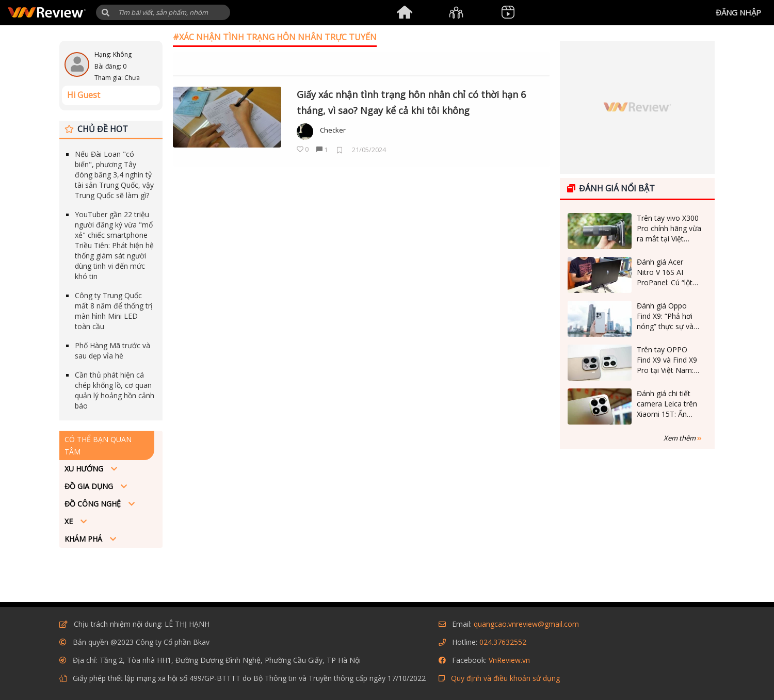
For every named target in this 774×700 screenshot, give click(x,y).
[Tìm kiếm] (163, 12)
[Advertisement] (637, 524)
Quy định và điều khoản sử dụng (505, 678)
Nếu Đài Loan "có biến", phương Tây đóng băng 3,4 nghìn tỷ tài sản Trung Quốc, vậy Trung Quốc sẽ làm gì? (114, 175)
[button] (106, 13)
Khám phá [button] (84, 539)
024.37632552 (503, 642)
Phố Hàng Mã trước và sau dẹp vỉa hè (112, 351)
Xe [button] (70, 521)
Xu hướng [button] (85, 469)
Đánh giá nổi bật (611, 188)
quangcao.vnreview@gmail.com (526, 624)
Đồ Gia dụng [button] (90, 486)
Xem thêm (683, 438)
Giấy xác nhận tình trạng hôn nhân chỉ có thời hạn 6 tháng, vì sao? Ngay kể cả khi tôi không (411, 102)
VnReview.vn (509, 660)
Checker (333, 130)
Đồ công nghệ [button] (94, 504)
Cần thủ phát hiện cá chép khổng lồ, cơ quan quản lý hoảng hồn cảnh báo (115, 390)
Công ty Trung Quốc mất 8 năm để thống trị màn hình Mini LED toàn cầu (114, 311)
